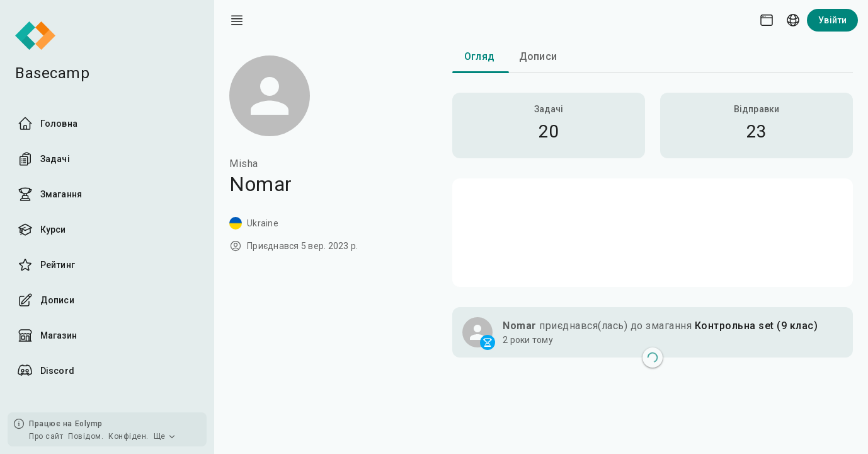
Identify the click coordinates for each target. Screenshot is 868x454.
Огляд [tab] (479, 56)
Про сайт (46, 436)
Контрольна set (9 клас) (757, 326)
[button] (653, 332)
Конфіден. (128, 436)
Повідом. (86, 436)
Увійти (832, 20)
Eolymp (89, 424)
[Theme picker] (767, 20)
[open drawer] (237, 20)
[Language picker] (793, 20)
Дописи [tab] (538, 56)
